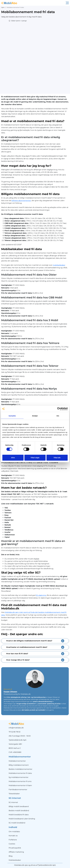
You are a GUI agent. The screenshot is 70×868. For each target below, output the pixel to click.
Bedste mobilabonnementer (20, 769)
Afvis (13, 458)
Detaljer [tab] (35, 416)
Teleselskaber (14, 794)
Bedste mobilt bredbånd (19, 811)
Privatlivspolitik (15, 848)
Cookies (12, 844)
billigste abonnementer (21, 201)
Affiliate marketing (16, 852)
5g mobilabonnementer (19, 777)
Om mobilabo (14, 832)
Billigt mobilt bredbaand (19, 806)
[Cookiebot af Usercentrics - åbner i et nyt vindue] (59, 409)
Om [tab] (58, 416)
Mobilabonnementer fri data (20, 773)
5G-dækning (41, 595)
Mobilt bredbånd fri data (19, 815)
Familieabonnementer (18, 790)
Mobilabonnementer (17, 761)
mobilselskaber (59, 265)
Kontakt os (13, 836)
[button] (18, 21)
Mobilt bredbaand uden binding (22, 819)
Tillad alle (57, 458)
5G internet (13, 802)
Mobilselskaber (15, 860)
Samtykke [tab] (12, 416)
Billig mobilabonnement (19, 765)
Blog (11, 856)
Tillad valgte (35, 458)
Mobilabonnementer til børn (20, 785)
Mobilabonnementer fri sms (20, 781)
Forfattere (13, 840)
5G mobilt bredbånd (17, 823)
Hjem (3, 7)
